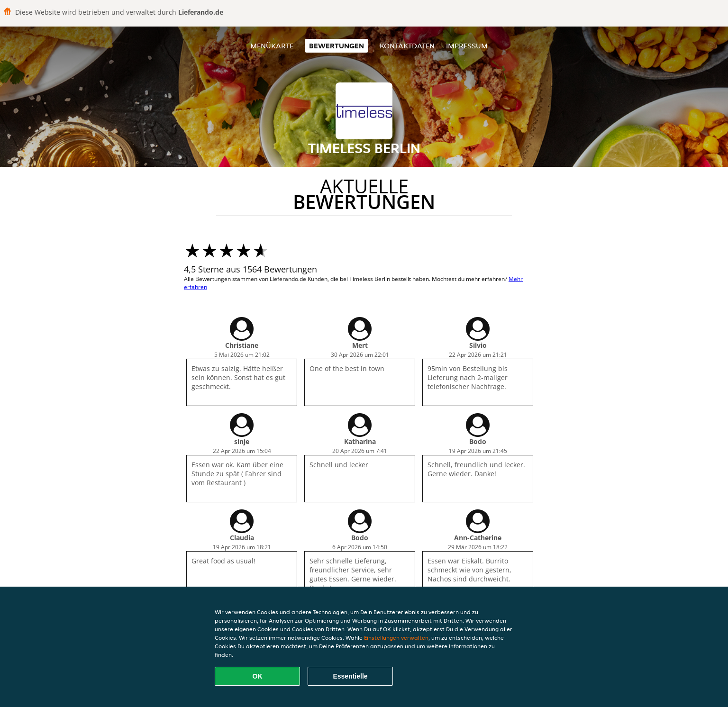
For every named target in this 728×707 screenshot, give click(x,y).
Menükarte (272, 46)
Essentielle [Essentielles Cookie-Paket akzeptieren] (350, 676)
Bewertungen (337, 46)
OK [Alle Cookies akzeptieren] (258, 676)
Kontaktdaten (407, 46)
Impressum (467, 46)
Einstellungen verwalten (396, 638)
